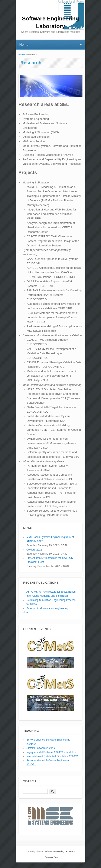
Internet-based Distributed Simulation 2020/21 (52, 756)
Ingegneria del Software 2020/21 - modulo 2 (51, 752)
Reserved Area (51, 857)
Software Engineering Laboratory (59, 851)
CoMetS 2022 (34, 550)
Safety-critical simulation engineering (47, 608)
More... (27, 612)
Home (22, 54)
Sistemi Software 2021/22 (41, 748)
